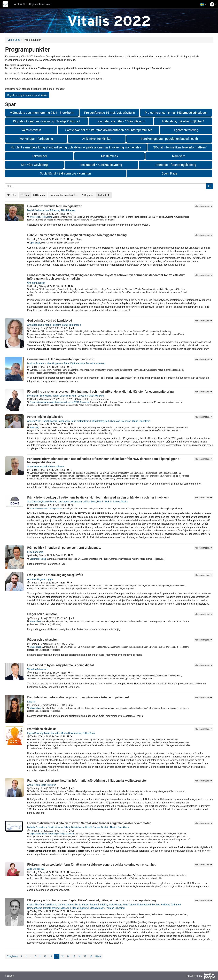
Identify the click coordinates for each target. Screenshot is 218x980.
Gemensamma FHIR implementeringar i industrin (61, 359)
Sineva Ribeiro (121, 502)
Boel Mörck (45, 396)
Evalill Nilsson (55, 827)
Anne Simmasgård (37, 467)
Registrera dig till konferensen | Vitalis (27, 95)
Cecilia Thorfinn (36, 905)
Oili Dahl (100, 396)
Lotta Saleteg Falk (100, 421)
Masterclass (109, 156)
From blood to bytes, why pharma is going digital (60, 665)
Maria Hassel (82, 905)
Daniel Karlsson (36, 210)
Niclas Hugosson (54, 363)
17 (85, 956)
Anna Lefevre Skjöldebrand (137, 905)
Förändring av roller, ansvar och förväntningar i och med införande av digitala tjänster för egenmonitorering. (101, 392)
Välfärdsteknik (31, 130)
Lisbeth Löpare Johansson (56, 421)
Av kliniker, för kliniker (97, 139)
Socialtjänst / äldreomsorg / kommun (65, 173)
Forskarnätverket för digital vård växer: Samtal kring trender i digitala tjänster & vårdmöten (89, 823)
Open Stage (169, 173)
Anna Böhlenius (36, 325)
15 (74, 956)
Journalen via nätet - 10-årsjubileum (121, 121)
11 (51, 956)
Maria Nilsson (97, 908)
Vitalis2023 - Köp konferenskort (32, 4)
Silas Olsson (115, 905)
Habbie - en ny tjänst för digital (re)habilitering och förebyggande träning (77, 235)
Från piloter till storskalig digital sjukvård (55, 575)
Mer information (203, 206)
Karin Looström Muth (83, 396)
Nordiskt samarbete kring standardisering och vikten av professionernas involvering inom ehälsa (76, 147)
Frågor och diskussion (42, 614)
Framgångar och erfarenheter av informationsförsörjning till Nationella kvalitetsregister (87, 781)
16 (79, 956)
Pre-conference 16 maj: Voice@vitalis (109, 113)
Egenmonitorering (186, 130)
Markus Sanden (36, 363)
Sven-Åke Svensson (121, 421)
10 (45, 956)
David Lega (51, 905)
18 (91, 956)
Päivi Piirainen (68, 210)
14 (68, 956)
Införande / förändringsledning (175, 165)
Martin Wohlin (105, 502)
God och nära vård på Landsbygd (50, 321)
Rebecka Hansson (95, 363)
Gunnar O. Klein (101, 827)
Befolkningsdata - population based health (169, 139)
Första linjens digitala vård (45, 417)
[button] (203, 4)
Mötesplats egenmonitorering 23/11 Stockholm (42, 113)
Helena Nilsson (56, 467)
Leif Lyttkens (89, 502)
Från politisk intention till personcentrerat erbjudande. (64, 548)
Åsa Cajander (34, 502)
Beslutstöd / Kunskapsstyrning (101, 165)
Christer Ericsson (36, 283)
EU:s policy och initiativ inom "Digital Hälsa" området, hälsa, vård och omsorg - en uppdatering (92, 900)
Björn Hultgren (48, 785)
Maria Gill (66, 908)
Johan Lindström (62, 396)
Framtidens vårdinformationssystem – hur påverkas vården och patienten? (78, 697)
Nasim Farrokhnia (120, 827)
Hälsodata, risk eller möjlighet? (183, 121)
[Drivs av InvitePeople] (201, 976)
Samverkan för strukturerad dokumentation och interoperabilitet (109, 130)
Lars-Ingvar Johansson (70, 502)
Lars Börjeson (52, 210)
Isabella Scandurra (37, 827)
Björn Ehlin (33, 396)
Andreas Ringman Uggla (40, 579)
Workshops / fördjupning (36, 139)
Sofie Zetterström (80, 421)
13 (62, 956)
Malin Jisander (52, 733)
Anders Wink (34, 421)
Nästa (98, 956)
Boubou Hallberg (161, 905)
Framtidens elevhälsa (42, 729)
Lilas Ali (31, 702)
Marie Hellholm (53, 325)
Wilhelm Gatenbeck (37, 669)
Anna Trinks (33, 785)
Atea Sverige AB (36, 869)
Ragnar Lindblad (99, 905)
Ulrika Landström (141, 421)
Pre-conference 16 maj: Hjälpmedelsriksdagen (176, 113)
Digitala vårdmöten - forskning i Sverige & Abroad (46, 121)
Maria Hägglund (80, 908)
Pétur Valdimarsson (74, 363)
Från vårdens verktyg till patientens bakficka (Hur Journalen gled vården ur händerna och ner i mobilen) (98, 497)
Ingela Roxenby (35, 733)
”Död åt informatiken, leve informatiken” (180, 147)
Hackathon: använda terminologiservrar (54, 206)
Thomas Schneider (115, 908)
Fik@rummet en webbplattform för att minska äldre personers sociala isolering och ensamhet (91, 864)
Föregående (12, 956)
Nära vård (179, 156)
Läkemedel (39, 156)
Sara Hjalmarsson (71, 325)
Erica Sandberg (35, 552)
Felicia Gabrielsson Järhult (78, 827)
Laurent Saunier (66, 905)
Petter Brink (89, 733)
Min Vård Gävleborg (34, 165)
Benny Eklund (49, 502)
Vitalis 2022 (14, 40)
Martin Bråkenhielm (71, 733)
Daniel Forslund (51, 908)
